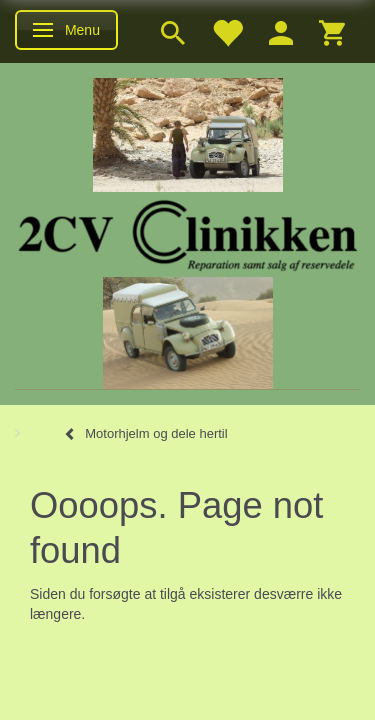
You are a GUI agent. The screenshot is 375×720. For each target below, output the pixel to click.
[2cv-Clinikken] (188, 232)
